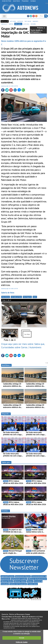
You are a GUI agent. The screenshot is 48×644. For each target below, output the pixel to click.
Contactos (5, 614)
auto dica (26, 24)
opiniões (33, 24)
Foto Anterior (6, 297)
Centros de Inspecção (18, 584)
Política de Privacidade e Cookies (20, 614)
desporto (35, 21)
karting (11, 24)
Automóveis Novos (23, 576)
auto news (13, 21)
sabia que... (18, 24)
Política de (22, 642)
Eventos (6, 511)
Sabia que (6, 462)
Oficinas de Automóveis (37, 579)
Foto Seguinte (27, 297)
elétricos (20, 21)
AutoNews (6, 365)
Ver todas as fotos (16, 297)
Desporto (6, 414)
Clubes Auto (33, 584)
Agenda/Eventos (8, 576)
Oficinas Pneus (7, 581)
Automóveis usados (19, 579)
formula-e (4, 24)
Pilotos (30, 581)
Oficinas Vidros (20, 581)
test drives (28, 21)
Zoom (35, 297)
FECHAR (22, 638)
